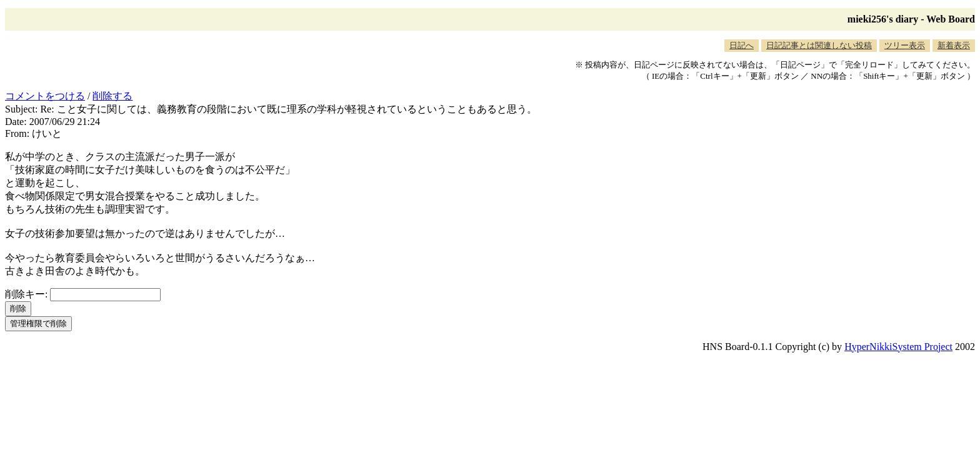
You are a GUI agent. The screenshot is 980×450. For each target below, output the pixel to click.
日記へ (742, 45)
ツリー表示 (905, 45)
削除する (112, 96)
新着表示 (954, 45)
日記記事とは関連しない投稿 (819, 45)
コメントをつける (45, 96)
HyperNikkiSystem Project (898, 347)
